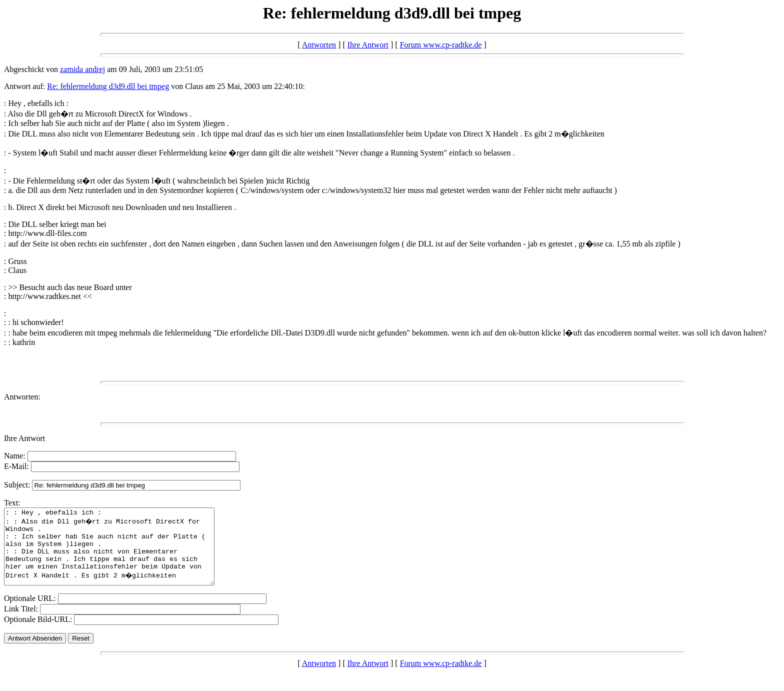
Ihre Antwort (368, 45)
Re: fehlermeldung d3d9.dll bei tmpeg (108, 86)
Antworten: (22, 397)
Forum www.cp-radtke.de (441, 45)
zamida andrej (82, 69)
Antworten (319, 45)
